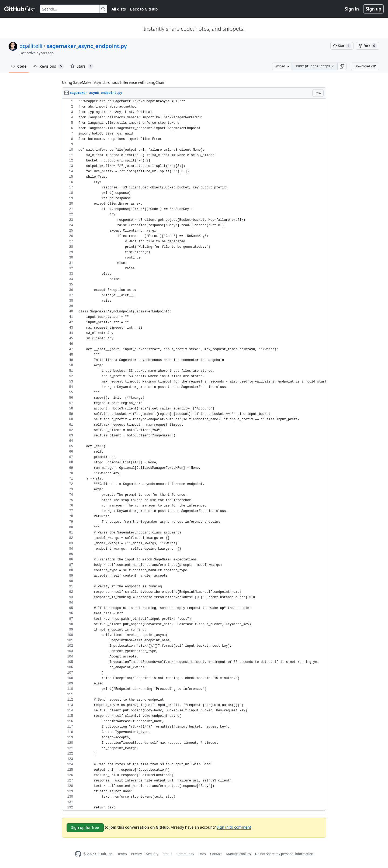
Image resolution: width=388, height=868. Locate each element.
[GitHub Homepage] (78, 854)
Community (185, 854)
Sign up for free (85, 827)
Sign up (373, 9)
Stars (82, 66)
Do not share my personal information (284, 854)
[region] (194, 455)
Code (19, 66)
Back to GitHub (144, 9)
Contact (216, 854)
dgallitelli (31, 46)
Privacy (137, 854)
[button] (342, 66)
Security (152, 854)
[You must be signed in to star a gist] (342, 46)
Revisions (48, 66)
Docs (202, 854)
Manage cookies (238, 854)
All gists (119, 9)
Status (167, 854)
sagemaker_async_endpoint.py (87, 46)
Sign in (352, 9)
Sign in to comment (234, 827)
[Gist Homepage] (20, 9)
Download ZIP (365, 66)
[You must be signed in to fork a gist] (368, 46)
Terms (122, 854)
